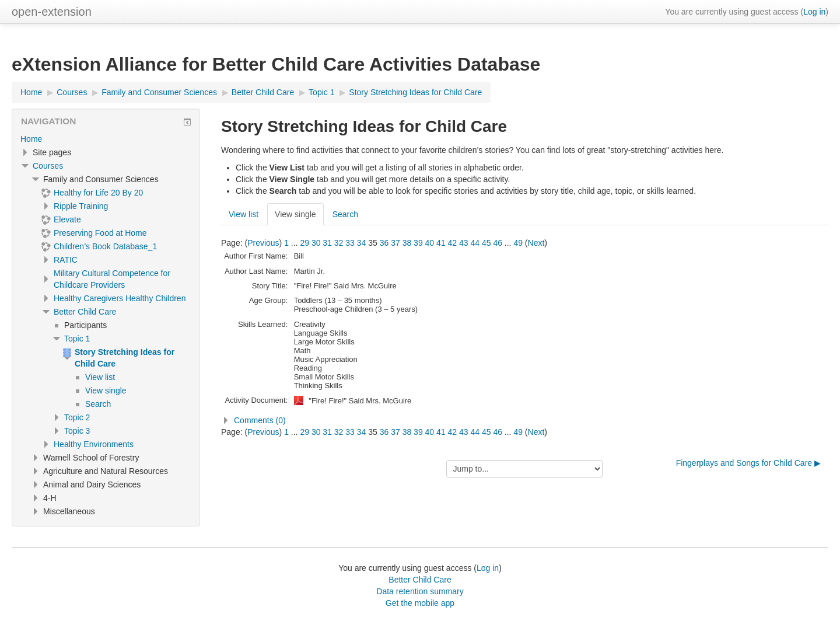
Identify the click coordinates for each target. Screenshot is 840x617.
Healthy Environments (94, 444)
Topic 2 (77, 417)
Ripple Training (81, 206)
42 (453, 243)
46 (498, 243)
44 (475, 243)
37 (395, 243)
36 (384, 243)
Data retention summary (420, 591)
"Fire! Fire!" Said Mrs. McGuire (360, 401)
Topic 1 (77, 339)
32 (339, 243)
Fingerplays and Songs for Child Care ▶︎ (748, 463)
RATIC (66, 260)
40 (430, 243)
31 (327, 243)
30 (316, 243)
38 (407, 243)
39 (418, 243)
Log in (814, 12)
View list (244, 214)
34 (362, 243)
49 (518, 243)
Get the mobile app (420, 603)
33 (350, 243)
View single (295, 214)
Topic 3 (77, 431)
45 (487, 243)
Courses (48, 166)
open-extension (52, 12)
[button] (525, 420)
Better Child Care (85, 312)
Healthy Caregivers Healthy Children (120, 298)
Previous (263, 243)
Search (345, 214)
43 (464, 243)
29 (304, 243)
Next (536, 243)
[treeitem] (106, 139)
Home (31, 139)
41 (441, 243)
